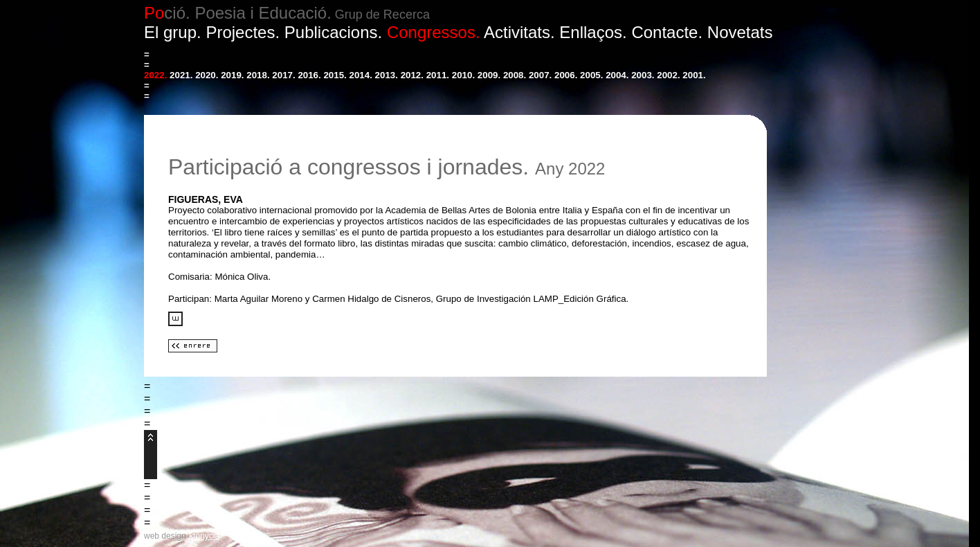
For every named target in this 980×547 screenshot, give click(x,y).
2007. (540, 75)
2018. (258, 75)
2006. (566, 75)
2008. (515, 75)
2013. (387, 75)
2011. (438, 75)
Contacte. (667, 32)
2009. (489, 75)
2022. (155, 75)
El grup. (173, 32)
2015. (335, 75)
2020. (207, 75)
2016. (309, 75)
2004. (617, 75)
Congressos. (434, 32)
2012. (412, 75)
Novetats (740, 32)
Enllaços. (593, 32)
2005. (591, 75)
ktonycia (204, 536)
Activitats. (519, 32)
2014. (361, 75)
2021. (181, 75)
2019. (232, 75)
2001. (694, 75)
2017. (283, 75)
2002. (668, 75)
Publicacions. (333, 32)
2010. (463, 75)
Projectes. (243, 32)
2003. (643, 75)
